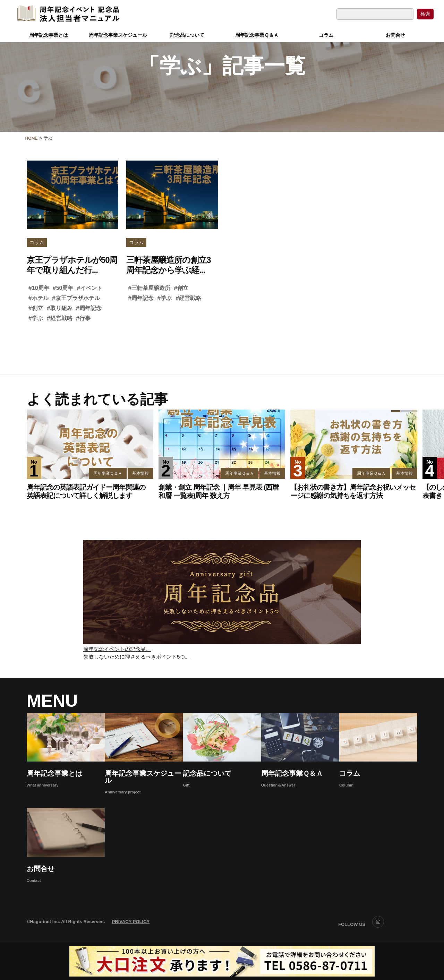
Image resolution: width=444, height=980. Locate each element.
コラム (326, 33)
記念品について (187, 33)
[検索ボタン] (425, 12)
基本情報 (140, 473)
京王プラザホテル (76, 298)
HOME (32, 138)
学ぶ (36, 318)
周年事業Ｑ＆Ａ (108, 473)
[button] (420, 455)
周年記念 (89, 308)
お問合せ (395, 33)
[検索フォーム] (375, 12)
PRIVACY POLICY (131, 922)
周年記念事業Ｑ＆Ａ (257, 33)
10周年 (39, 288)
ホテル (39, 298)
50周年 (63, 288)
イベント (89, 288)
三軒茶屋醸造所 (149, 288)
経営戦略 (60, 318)
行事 (83, 318)
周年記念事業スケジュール (118, 33)
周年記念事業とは (49, 33)
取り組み (60, 308)
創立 (36, 308)
